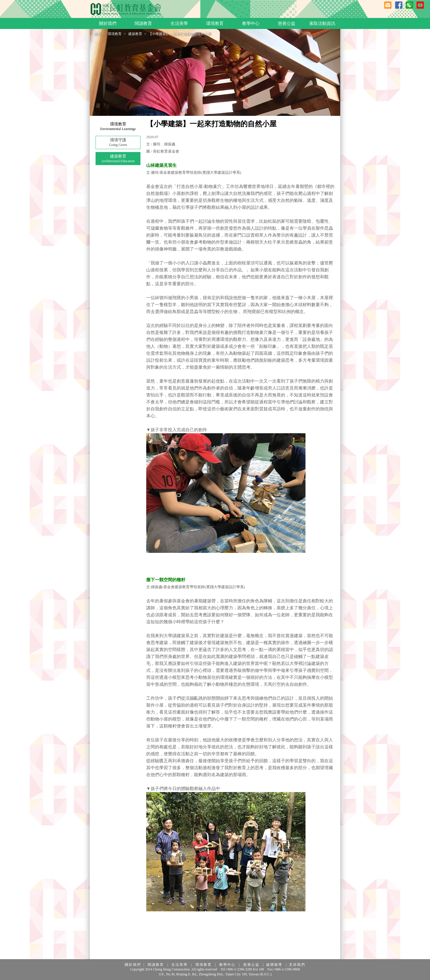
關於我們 (133, 965)
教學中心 (227, 965)
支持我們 (297, 965)
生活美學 (180, 965)
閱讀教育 (156, 965)
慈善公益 (251, 965)
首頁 (98, 34)
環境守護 (118, 143)
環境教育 (115, 34)
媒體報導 (274, 965)
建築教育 (135, 34)
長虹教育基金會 (126, 9)
